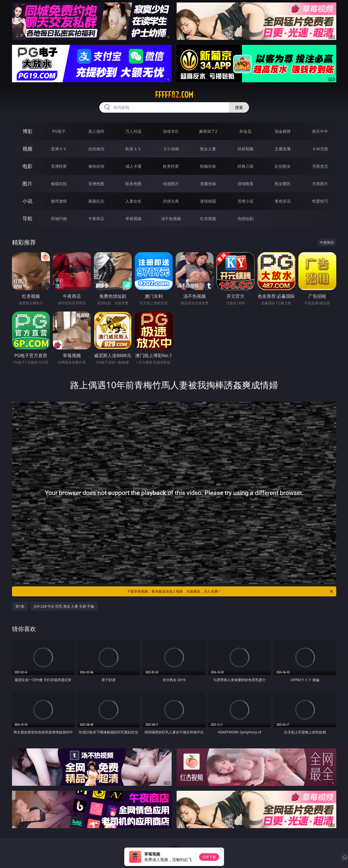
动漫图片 (171, 184)
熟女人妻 (208, 149)
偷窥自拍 (59, 184)
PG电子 (59, 131)
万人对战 (133, 131)
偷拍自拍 (96, 166)
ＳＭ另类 (320, 149)
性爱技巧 (320, 201)
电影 (27, 166)
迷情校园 (208, 201)
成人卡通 (133, 166)
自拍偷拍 (96, 149)
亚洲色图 (96, 184)
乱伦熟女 (283, 166)
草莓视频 (133, 219)
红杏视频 (208, 219)
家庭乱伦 (96, 201)
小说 (27, 201)
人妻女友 (133, 201)
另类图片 (320, 184)
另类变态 (320, 166)
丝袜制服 (245, 149)
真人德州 (96, 131)
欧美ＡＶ (133, 149)
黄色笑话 (283, 201)
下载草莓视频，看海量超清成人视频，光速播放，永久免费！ (230, 591)
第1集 (20, 606)
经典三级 (245, 166)
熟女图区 (283, 184)
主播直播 (283, 149)
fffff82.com (174, 95)
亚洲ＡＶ (59, 149)
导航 (27, 218)
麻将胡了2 (208, 131)
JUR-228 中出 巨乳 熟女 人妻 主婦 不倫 (64, 606)
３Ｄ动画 (171, 149)
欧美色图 (133, 184)
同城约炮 (59, 219)
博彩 (27, 131)
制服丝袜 (208, 166)
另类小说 (245, 201)
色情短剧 (245, 219)
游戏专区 (171, 131)
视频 (27, 149)
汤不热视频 (171, 219)
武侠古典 (171, 201)
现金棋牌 (283, 131)
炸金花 (245, 131)
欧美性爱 (171, 166)
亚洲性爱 (59, 166)
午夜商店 (96, 219)
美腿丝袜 (208, 184)
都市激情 (59, 201)
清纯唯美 (245, 184)
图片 (27, 184)
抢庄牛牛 (320, 131)
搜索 (239, 107)
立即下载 (209, 857)
